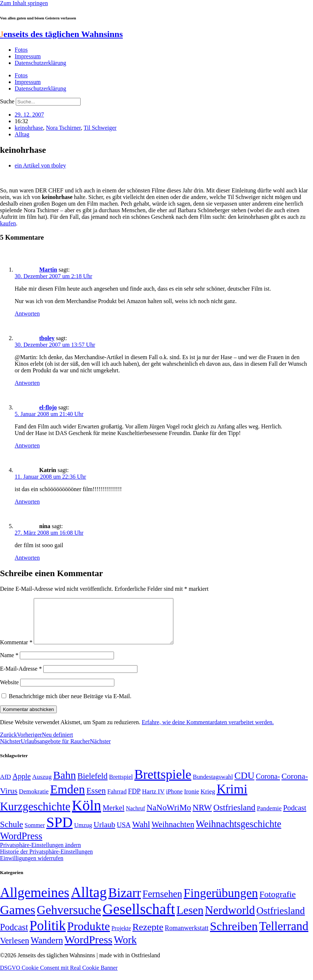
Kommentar (16, 651)
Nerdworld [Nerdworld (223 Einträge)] (230, 919)
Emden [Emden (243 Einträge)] (68, 798)
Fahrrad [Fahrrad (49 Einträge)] (117, 800)
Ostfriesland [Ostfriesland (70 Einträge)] (281, 920)
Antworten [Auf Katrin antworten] (27, 502)
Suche (7, 101)
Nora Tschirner (63, 128)
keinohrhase (29, 128)
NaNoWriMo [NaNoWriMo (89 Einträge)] (169, 816)
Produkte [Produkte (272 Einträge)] (89, 935)
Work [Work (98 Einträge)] (125, 949)
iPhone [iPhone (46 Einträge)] (174, 800)
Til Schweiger (100, 128)
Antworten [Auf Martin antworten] (27, 314)
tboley (47, 338)
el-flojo (48, 407)
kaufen (8, 223)
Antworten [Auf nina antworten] (27, 558)
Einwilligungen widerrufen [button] (32, 867)
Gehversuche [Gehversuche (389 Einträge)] (69, 919)
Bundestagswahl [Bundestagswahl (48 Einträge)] (213, 786)
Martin (48, 270)
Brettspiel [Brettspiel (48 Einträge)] (121, 786)
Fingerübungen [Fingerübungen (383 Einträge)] (221, 902)
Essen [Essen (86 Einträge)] (96, 800)
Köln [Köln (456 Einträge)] (86, 814)
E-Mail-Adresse (21, 677)
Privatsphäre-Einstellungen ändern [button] (40, 854)
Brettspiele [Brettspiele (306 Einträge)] (163, 783)
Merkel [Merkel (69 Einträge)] (113, 817)
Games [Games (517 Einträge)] (18, 919)
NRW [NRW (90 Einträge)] (202, 816)
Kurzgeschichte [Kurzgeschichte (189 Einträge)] (35, 815)
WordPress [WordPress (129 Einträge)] (21, 845)
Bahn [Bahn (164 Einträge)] (65, 784)
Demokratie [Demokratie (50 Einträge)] (34, 800)
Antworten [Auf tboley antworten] (27, 383)
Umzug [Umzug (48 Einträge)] (83, 834)
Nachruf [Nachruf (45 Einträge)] (135, 817)
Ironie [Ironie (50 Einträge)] (192, 800)
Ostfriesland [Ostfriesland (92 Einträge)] (234, 816)
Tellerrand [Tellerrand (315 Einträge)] (284, 935)
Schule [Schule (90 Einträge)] (12, 833)
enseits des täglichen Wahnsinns (61, 34)
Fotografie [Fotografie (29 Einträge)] (278, 903)
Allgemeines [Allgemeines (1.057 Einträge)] (35, 901)
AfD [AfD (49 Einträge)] (5, 786)
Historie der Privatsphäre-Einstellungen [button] (46, 860)
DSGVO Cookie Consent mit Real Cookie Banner (59, 977)
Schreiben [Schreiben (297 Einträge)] (234, 935)
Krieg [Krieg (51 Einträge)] (208, 800)
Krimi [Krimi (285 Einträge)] (232, 798)
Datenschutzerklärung (40, 63)
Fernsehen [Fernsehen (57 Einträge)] (162, 903)
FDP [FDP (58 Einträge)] (134, 800)
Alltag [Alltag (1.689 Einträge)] (89, 901)
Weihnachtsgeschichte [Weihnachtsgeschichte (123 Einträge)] (238, 833)
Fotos (21, 50)
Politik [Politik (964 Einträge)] (47, 934)
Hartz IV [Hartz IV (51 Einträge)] (153, 800)
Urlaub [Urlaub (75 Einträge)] (104, 833)
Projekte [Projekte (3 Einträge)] (121, 937)
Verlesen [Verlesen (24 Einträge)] (14, 949)
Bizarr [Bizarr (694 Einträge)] (125, 902)
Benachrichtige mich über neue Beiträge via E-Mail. (70, 705)
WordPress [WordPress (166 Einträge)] (89, 948)
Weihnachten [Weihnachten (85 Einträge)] (173, 833)
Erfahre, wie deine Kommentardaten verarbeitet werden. (208, 731)
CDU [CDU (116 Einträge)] (245, 784)
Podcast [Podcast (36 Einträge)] (14, 936)
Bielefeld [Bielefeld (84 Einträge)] (92, 785)
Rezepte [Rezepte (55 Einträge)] (148, 936)
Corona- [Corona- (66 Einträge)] (268, 785)
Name (9, 664)
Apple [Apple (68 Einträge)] (22, 785)
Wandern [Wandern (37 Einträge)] (47, 949)
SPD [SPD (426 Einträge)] (59, 831)
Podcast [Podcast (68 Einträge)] (294, 817)
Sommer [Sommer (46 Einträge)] (35, 834)
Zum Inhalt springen (24, 3)
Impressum (28, 56)
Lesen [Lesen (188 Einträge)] (190, 919)
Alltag (22, 134)
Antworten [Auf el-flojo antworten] (27, 445)
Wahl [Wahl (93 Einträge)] (141, 833)
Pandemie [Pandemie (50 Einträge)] (269, 817)
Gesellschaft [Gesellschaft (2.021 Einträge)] (139, 918)
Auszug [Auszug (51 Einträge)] (42, 785)
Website (9, 691)
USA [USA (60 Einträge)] (124, 834)
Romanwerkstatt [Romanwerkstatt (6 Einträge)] (187, 937)
